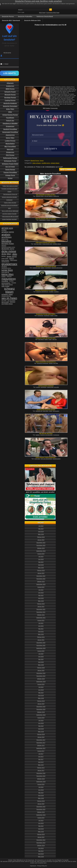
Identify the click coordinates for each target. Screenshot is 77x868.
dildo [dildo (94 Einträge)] (15, 254)
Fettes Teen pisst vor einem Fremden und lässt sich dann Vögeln (10, 189)
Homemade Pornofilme (10, 132)
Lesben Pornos (10, 141)
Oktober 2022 (41, 582)
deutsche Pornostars (10, 106)
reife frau (54, 340)
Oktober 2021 (41, 615)
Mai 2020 (41, 660)
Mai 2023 (41, 562)
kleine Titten (10, 138)
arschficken (48, 268)
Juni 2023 (41, 560)
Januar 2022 (41, 607)
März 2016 (41, 799)
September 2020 (41, 649)
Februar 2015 (41, 835)
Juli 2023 (41, 557)
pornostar (53, 220)
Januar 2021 (41, 640)
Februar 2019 (41, 701)
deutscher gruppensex (43, 363)
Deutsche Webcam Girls (32, 20)
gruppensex (40, 316)
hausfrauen (47, 316)
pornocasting (56, 411)
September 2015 (41, 815)
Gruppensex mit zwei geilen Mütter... (46, 314)
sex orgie (56, 363)
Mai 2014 (41, 851)
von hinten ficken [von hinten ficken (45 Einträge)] (7, 304)
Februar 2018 (41, 735)
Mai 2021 (41, 629)
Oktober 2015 (41, 812)
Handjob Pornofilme (10, 129)
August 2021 (41, 621)
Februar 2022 (41, 604)
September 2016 (41, 782)
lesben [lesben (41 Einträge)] (4, 277)
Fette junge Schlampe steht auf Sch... (46, 243)
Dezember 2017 (41, 740)
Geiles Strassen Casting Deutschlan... (46, 458)
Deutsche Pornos (8, 17)
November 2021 (41, 612)
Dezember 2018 (41, 707)
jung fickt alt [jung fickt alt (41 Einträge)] (5, 272)
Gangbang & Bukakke (10, 123)
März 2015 (41, 832)
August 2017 (41, 751)
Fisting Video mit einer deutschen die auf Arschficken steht (9, 206)
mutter (56, 316)
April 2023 (41, 565)
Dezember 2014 (41, 840)
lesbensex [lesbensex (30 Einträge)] (9, 276)
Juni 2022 (41, 593)
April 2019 (41, 696)
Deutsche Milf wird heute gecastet (46, 410)
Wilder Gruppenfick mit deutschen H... (46, 362)
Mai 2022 (41, 596)
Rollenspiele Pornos (10, 158)
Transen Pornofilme (10, 172)
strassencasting (57, 459)
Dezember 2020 (41, 643)
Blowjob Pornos (35, 161)
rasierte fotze (50, 387)
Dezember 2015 (41, 807)
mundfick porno (46, 163)
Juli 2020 (41, 654)
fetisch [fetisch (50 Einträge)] (12, 259)
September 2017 (41, 749)
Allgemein (10, 83)
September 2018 (41, 715)
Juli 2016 (41, 787)
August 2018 (41, 718)
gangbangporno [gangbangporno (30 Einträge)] (5, 262)
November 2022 (41, 579)
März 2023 (41, 568)
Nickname (7, 53)
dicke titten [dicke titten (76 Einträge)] (6, 254)
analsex (43, 268)
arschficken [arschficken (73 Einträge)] (7, 237)
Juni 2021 (41, 626)
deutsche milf (39, 411)
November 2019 (41, 676)
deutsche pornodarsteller (46, 435)
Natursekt (10, 149)
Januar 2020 (41, 671)
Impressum (33, 866)
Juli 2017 (41, 754)
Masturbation (10, 144)
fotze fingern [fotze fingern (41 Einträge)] (5, 260)
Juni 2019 (41, 690)
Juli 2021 (41, 623)
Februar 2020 (41, 668)
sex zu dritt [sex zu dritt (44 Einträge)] (5, 302)
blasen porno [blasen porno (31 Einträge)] (5, 239)
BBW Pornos (10, 89)
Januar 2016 (41, 804)
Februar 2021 (41, 637)
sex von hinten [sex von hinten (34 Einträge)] (11, 301)
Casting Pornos (10, 100)
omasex (48, 220)
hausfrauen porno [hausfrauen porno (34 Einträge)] (6, 268)
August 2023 (41, 554)
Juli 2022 (41, 590)
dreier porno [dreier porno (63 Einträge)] (12, 257)
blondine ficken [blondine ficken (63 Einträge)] (8, 244)
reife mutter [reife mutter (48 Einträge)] (5, 286)
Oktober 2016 (41, 779)
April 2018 (41, 729)
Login (23, 12)
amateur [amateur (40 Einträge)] (4, 230)
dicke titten (46, 411)
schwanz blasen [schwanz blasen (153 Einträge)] (9, 290)
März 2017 (41, 765)
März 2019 (41, 699)
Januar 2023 (41, 573)
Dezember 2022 (41, 576)
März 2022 (41, 601)
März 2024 (41, 535)
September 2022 (41, 585)
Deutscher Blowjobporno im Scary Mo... (46, 290)
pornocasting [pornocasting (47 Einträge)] (6, 283)
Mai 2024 (41, 529)
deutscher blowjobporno (42, 292)
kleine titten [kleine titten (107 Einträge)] (8, 274)
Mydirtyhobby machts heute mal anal (46, 267)
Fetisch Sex (10, 121)
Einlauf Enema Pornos (10, 115)
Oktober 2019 (41, 679)
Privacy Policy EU (42, 866)
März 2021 (41, 635)
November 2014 (41, 843)
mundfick (51, 292)
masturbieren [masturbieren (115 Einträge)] (9, 279)
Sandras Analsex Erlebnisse (46, 386)
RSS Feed (42, 13)
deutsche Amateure (10, 103)
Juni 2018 (41, 724)
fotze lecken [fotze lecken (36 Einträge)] (14, 260)
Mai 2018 (41, 726)
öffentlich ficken (40, 196)
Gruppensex (10, 126)
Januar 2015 (41, 837)
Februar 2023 (41, 571)
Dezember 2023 (41, 543)
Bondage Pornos (10, 98)
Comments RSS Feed (53, 13)
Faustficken (10, 118)
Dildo (10, 112)
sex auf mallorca (48, 196)
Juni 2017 (41, 757)
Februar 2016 (41, 801)
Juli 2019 (41, 687)
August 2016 (41, 785)
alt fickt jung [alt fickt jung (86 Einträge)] (7, 228)
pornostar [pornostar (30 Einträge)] (14, 283)
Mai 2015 (41, 826)
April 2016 (41, 796)
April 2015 (41, 829)
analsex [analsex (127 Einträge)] (6, 235)
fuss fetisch (41, 340)
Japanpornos (10, 135)
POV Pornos (10, 155)
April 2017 (41, 762)
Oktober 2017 (41, 746)
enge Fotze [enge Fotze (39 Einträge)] (5, 258)
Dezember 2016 (41, 774)
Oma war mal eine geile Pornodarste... (46, 219)
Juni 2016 (41, 790)
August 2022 (41, 587)
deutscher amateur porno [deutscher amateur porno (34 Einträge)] (8, 247)
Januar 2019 (41, 704)
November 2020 (41, 646)
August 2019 (41, 685)
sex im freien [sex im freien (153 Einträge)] (9, 298)
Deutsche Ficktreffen (25, 17)
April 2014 (41, 854)
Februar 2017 (41, 768)
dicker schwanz (37, 163)
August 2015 (41, 818)
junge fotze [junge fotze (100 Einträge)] (7, 270)
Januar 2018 (41, 737)
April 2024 (41, 532)
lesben (52, 316)
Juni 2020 (41, 657)
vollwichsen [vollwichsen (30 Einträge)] (12, 302)
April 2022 (41, 598)
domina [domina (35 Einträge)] (4, 256)
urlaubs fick (56, 196)
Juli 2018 (41, 721)
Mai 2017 (41, 760)
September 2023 (41, 551)
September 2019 (41, 682)
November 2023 (41, 546)
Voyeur (42, 161)
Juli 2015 (41, 821)
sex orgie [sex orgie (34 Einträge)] (4, 301)
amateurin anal (36, 268)
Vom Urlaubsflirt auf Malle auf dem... (46, 195)
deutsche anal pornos (57, 268)
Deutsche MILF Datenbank (11, 20)
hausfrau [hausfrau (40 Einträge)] (4, 267)
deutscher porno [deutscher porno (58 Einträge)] (8, 249)
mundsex (56, 292)
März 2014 (41, 857)
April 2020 (41, 662)
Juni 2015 (41, 824)
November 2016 (41, 776)
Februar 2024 (41, 537)
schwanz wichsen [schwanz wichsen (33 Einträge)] (6, 296)
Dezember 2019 (41, 674)
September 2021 (41, 618)
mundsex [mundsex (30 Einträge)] (11, 281)
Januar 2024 (41, 540)
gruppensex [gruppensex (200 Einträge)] (9, 264)
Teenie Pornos (10, 170)
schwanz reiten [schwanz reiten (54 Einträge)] (7, 294)
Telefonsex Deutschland (45, 17)
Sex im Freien (10, 167)
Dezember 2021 (41, 610)
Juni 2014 (41, 849)
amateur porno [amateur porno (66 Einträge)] (8, 232)
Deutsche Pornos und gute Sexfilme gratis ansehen (39, 1)
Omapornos (10, 152)
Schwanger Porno (10, 161)
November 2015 (41, 810)
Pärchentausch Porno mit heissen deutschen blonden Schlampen (9, 197)
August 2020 (41, 651)
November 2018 (41, 710)
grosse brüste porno (47, 244)
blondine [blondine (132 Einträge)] (6, 241)
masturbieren (42, 220)
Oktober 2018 (41, 712)
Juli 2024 (41, 526)
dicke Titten (10, 109)
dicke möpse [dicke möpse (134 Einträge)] (9, 251)
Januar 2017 (41, 771)
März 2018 (41, 732)
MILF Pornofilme (10, 147)
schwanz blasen (55, 163)
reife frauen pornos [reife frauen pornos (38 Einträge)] (7, 285)
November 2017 (41, 743)
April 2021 (41, 632)
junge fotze (37, 459)
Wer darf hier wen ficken (46, 434)
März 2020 (41, 665)
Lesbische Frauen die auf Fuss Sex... (46, 338)
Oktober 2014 (41, 846)
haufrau (51, 363)
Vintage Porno (10, 175)
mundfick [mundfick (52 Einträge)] (5, 281)
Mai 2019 (41, 693)
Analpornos (10, 86)
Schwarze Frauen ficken (10, 164)
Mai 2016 (41, 793)
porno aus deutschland (46, 459)
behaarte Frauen (10, 92)
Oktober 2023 (41, 548)
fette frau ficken (38, 244)
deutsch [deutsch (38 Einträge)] (4, 246)
